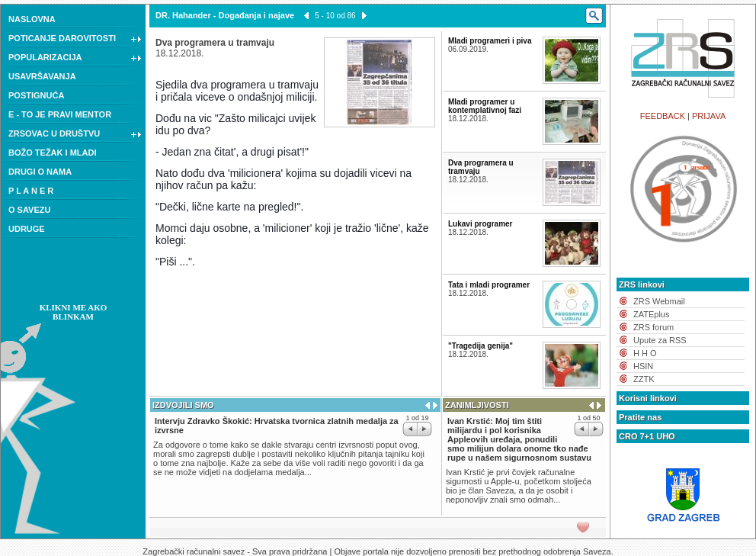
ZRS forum (653, 327)
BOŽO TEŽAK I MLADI (53, 153)
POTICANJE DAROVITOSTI (75, 40)
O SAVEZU (29, 210)
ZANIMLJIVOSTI (477, 405)
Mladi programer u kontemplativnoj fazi (485, 106)
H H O (645, 353)
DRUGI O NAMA (40, 172)
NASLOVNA (32, 19)
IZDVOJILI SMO (183, 405)
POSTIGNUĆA (36, 95)
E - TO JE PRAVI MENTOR (60, 114)
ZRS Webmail (659, 301)
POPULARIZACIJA (75, 59)
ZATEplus (651, 314)
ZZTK (644, 379)
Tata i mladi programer (489, 285)
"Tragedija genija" (481, 346)
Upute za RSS (660, 340)
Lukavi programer (480, 224)
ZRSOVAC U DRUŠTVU (75, 135)
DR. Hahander (183, 15)
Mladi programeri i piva (490, 41)
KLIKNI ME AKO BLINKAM (74, 312)
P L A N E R (31, 191)
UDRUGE (27, 229)
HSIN (643, 366)
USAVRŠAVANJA (42, 76)
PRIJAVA (709, 116)
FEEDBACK (663, 116)
